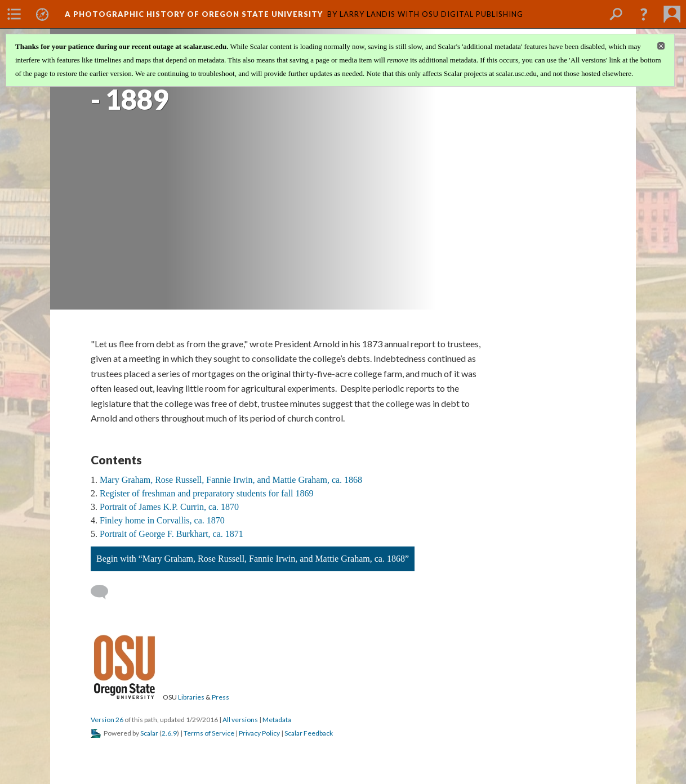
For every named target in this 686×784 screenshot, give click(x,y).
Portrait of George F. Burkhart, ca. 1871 (171, 534)
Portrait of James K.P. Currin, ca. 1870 (169, 507)
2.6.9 (169, 733)
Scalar (149, 733)
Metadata (277, 720)
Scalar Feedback (309, 733)
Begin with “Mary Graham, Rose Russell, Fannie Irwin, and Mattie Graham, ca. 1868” (253, 559)
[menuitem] (14, 14)
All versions (240, 720)
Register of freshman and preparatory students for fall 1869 (206, 493)
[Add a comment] (104, 592)
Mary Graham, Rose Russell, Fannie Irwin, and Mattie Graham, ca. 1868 (231, 480)
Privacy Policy (259, 733)
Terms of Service (209, 733)
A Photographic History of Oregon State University (194, 14)
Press (220, 697)
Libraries (191, 697)
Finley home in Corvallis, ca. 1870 (162, 520)
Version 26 (107, 720)
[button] (644, 14)
